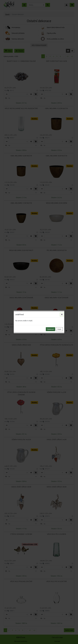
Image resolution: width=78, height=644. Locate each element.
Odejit (59, 329)
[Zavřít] (62, 314)
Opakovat (50, 329)
